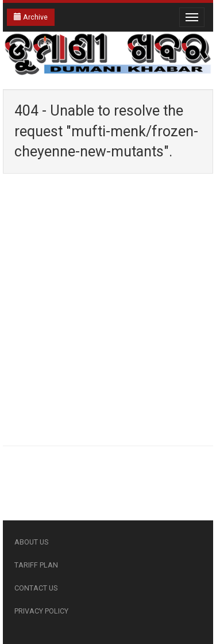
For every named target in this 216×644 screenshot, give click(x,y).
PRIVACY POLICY (41, 611)
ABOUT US (31, 542)
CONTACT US (36, 588)
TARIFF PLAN (36, 565)
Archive (31, 17)
